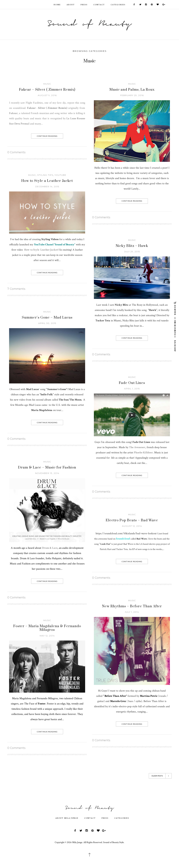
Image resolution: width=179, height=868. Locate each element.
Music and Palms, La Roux (132, 90)
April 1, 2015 (132, 389)
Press (84, 4)
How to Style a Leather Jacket (47, 181)
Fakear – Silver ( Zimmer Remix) (47, 90)
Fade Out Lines (132, 383)
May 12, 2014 (47, 636)
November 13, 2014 (47, 473)
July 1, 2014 (132, 612)
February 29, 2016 (132, 95)
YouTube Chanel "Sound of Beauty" (55, 245)
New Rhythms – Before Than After (132, 606)
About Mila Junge (67, 818)
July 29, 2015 (132, 252)
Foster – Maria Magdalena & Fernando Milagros (47, 628)
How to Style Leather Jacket (41, 250)
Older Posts (160, 776)
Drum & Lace (50, 548)
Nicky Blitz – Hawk (132, 246)
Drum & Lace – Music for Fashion (47, 468)
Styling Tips (45, 175)
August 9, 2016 (47, 95)
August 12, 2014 (132, 526)
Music (47, 84)
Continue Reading (47, 136)
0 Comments (16, 152)
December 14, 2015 (47, 186)
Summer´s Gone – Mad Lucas (47, 318)
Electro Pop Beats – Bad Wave (132, 520)
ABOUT (71, 4)
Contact (99, 4)
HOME (57, 4)
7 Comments (16, 289)
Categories (118, 4)
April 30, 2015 (47, 323)
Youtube (60, 175)
